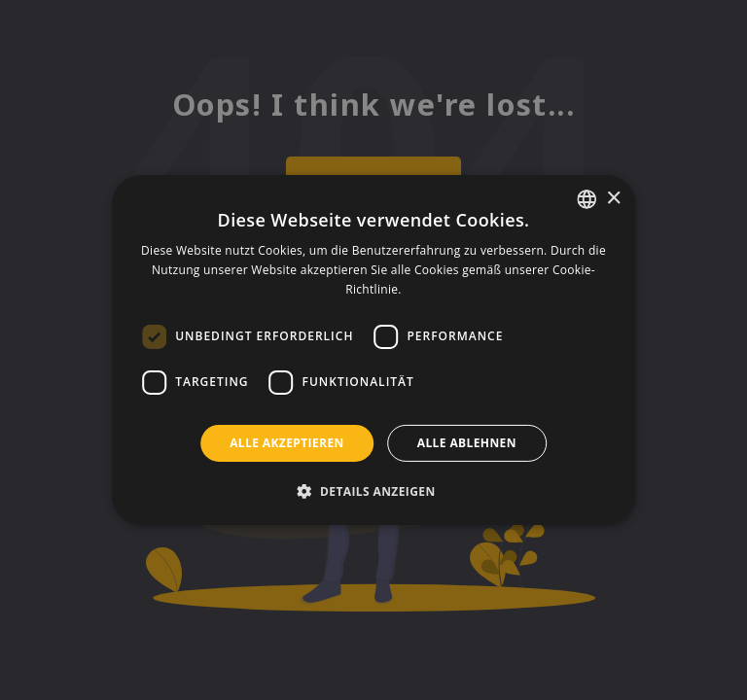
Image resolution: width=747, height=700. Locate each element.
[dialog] (373, 350)
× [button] (613, 198)
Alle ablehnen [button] (467, 443)
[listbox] (587, 199)
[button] (373, 491)
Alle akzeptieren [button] (287, 443)
